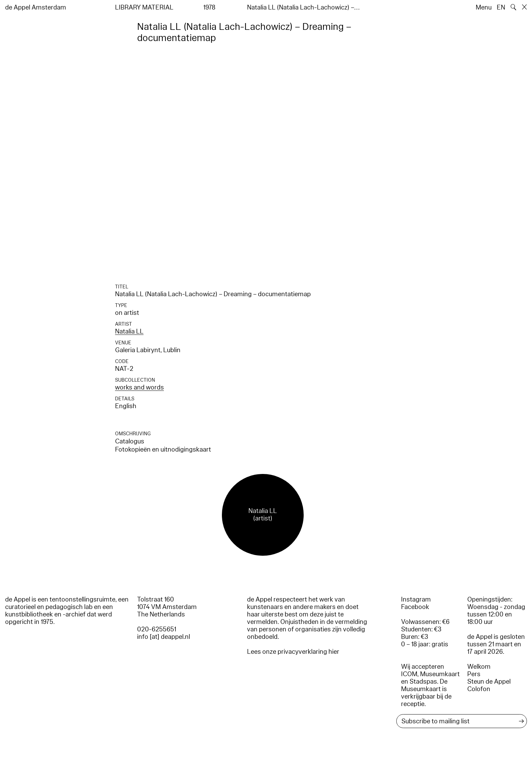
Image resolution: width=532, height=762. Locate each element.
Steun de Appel (489, 682)
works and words (139, 387)
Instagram (416, 599)
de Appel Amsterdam (36, 7)
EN (501, 7)
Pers (474, 674)
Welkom (479, 667)
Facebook (415, 607)
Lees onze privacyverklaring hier (293, 652)
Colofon (479, 689)
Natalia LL (129, 331)
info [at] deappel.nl (164, 637)
